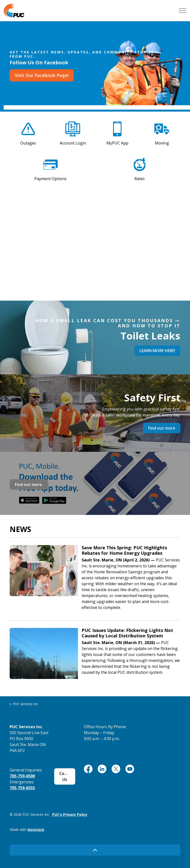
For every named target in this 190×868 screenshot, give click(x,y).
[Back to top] (95, 850)
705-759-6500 (22, 776)
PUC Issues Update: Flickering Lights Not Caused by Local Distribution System (127, 633)
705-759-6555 (22, 788)
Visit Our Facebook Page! (42, 75)
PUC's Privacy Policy (70, 814)
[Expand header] (183, 11)
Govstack (36, 830)
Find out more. (29, 484)
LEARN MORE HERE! (157, 351)
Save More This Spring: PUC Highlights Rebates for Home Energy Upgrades (124, 551)
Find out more (162, 428)
